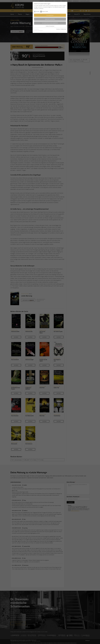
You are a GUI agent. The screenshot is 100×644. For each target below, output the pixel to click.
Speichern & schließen (50, 19)
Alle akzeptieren (50, 15)
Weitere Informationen (50, 26)
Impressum (58, 29)
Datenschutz (64, 29)
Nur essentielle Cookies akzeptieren (50, 23)
